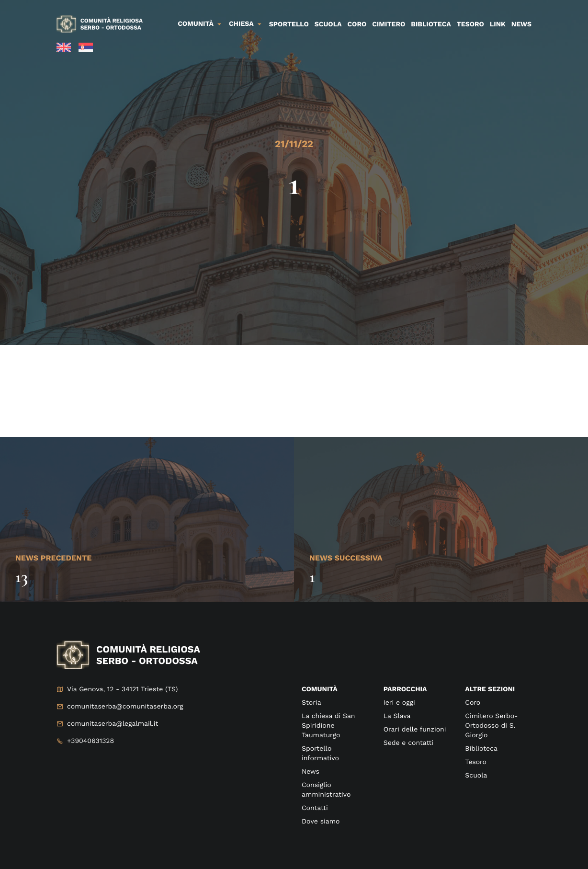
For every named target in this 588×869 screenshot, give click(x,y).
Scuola (328, 24)
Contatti (315, 808)
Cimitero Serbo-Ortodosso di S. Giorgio (491, 726)
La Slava (397, 716)
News (521, 24)
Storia (311, 703)
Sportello (289, 24)
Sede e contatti (408, 743)
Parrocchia (405, 689)
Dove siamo (321, 822)
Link (498, 24)
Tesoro (470, 24)
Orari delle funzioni (415, 730)
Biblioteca (431, 24)
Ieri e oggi (399, 703)
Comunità (196, 24)
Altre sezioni (490, 689)
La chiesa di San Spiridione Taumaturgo (328, 726)
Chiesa (241, 24)
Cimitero (389, 24)
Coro (357, 24)
